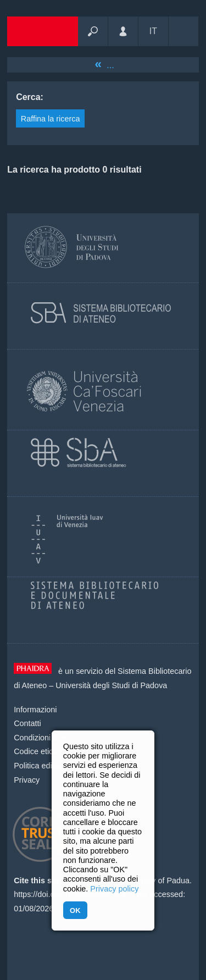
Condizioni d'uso (43, 738)
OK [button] (75, 910)
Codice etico (35, 751)
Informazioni (35, 710)
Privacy (27, 780)
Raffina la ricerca (51, 119)
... (110, 65)
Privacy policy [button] (114, 889)
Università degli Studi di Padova (111, 685)
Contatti (27, 723)
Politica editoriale (44, 766)
